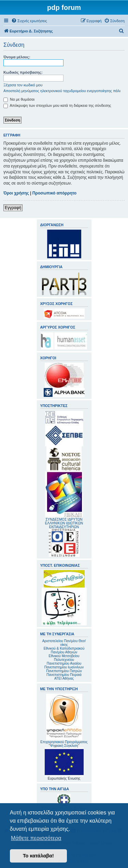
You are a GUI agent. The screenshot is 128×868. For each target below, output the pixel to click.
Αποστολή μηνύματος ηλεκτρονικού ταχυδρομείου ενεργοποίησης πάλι (62, 91)
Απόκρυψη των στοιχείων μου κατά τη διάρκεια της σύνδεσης (57, 105)
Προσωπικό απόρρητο (54, 193)
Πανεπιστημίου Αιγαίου (64, 663)
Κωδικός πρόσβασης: (23, 72)
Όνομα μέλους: (17, 57)
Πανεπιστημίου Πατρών (64, 671)
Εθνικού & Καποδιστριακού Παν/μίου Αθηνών (64, 650)
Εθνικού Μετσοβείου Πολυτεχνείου (64, 658)
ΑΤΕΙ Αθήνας (64, 678)
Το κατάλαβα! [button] (38, 856)
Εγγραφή (13, 208)
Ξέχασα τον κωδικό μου (23, 85)
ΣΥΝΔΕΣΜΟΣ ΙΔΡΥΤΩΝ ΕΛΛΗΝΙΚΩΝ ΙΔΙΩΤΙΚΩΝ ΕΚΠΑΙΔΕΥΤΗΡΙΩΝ (64, 523)
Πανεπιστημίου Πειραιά (64, 675)
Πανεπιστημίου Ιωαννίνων (64, 667)
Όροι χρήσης (16, 193)
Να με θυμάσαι (19, 99)
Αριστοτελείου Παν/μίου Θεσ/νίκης (64, 643)
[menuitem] (29, 21)
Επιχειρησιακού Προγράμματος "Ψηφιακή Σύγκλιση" (64, 721)
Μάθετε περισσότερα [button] (36, 838)
